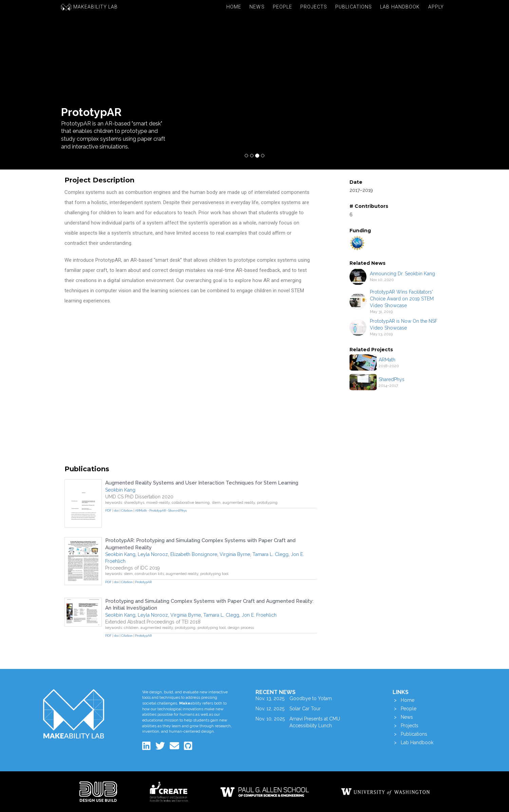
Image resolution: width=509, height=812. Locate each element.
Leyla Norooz (153, 554)
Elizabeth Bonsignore (194, 554)
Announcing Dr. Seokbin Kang (402, 274)
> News (403, 717)
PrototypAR (158, 510)
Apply (436, 7)
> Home (403, 700)
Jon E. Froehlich (259, 615)
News (257, 7)
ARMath (387, 360)
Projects (314, 7)
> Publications (410, 734)
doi (116, 510)
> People (404, 709)
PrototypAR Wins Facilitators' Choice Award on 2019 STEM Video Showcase (402, 299)
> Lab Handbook (413, 742)
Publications (354, 7)
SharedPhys (392, 379)
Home (234, 7)
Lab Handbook (400, 7)
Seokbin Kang (120, 490)
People (283, 7)
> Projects (406, 726)
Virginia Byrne (235, 554)
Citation (127, 510)
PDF (108, 510)
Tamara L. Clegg (270, 554)
